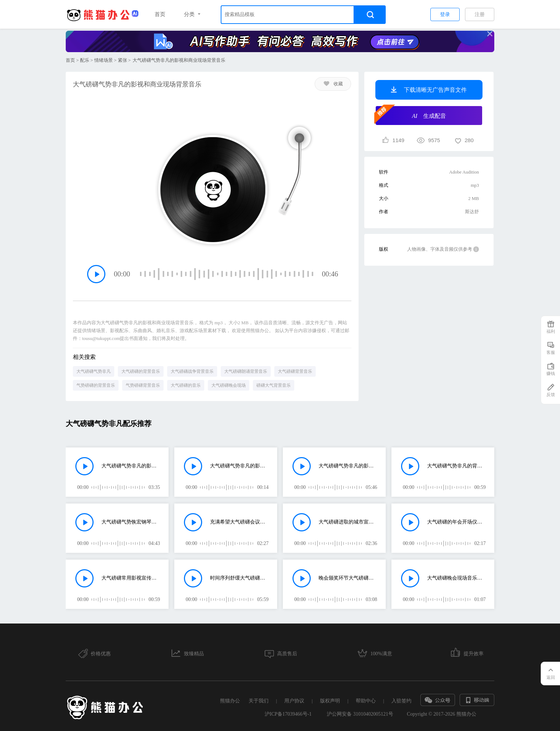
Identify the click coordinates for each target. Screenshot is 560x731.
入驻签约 (401, 701)
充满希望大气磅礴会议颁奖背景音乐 (239, 522)
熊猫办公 (230, 701)
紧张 (122, 60)
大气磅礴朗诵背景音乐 (246, 371)
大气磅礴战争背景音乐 (192, 371)
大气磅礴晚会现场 (229, 385)
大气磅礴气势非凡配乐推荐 (109, 424)
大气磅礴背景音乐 (295, 371)
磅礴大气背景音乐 (274, 385)
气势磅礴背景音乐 (143, 385)
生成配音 (411, 115)
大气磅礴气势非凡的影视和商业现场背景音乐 (131, 466)
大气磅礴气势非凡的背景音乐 (457, 466)
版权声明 (330, 701)
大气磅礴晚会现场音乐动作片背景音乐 (457, 578)
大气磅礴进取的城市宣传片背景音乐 (348, 522)
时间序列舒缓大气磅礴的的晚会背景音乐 (239, 578)
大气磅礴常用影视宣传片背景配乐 (131, 578)
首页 (160, 14)
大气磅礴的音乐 (186, 385)
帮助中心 (366, 701)
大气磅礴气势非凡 (94, 371)
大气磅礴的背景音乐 (141, 371)
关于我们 (259, 701)
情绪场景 (104, 60)
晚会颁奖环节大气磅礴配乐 (348, 578)
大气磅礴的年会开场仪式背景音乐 (457, 522)
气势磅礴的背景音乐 (96, 385)
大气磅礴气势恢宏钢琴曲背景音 (131, 522)
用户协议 (294, 701)
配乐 (85, 60)
